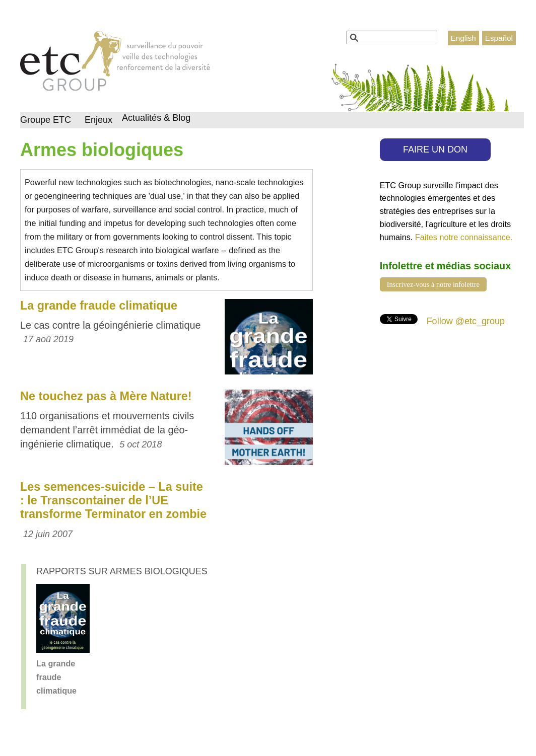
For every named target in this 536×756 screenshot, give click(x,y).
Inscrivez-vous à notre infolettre (433, 284)
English (463, 38)
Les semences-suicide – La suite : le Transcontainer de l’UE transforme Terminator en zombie (113, 500)
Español (499, 38)
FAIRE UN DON (435, 149)
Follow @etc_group (466, 321)
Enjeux (98, 120)
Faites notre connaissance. (464, 237)
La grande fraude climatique (99, 306)
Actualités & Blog (156, 118)
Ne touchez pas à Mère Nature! (106, 396)
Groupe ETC (46, 120)
